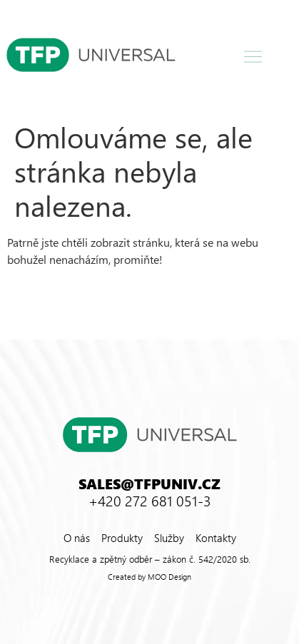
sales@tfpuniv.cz (149, 483)
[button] (253, 57)
